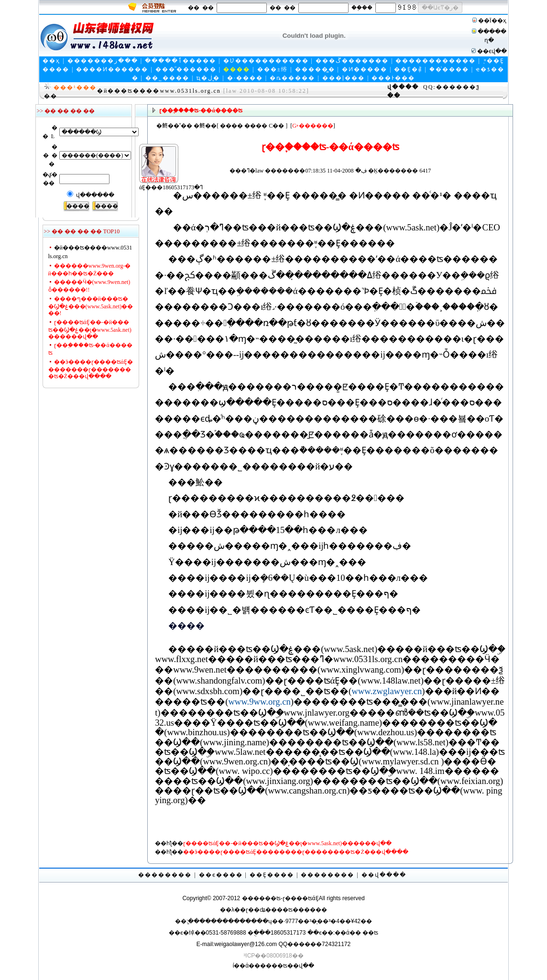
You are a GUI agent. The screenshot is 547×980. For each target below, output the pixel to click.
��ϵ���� (221, 875)
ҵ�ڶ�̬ (208, 78)
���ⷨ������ (186, 69)
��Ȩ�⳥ (408, 69)
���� (231, 126)
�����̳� (315, 69)
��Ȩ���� (272, 875)
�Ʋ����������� (266, 61)
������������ (436, 61)
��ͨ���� (449, 69)
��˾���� (167, 78)
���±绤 (273, 69)
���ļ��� (344, 78)
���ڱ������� (352, 61)
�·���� (245, 78)
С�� (276, 126)
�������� (165, 875)
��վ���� (384, 875)
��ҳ (51, 61)
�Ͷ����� (365, 69)
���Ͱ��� (393, 78)
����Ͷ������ (112, 69)
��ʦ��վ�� (293, 966)
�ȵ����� (292, 78)
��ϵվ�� (492, 51)
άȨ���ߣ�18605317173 (155, 171)
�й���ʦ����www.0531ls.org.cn (159, 91)
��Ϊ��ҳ (492, 21)
